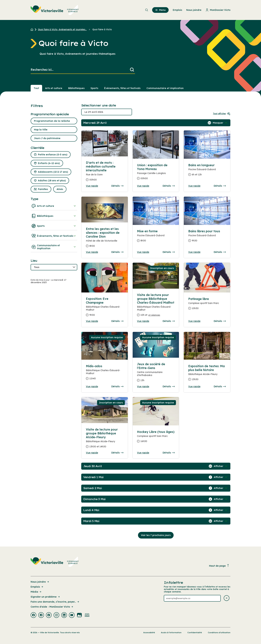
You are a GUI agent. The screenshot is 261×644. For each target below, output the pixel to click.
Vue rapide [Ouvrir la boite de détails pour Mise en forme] (143, 252)
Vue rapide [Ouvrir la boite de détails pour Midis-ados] (92, 386)
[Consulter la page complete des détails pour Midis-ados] (105, 374)
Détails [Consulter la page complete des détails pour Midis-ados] (117, 386)
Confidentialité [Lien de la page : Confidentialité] (195, 633)
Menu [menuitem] (160, 10)
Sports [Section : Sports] (94, 88)
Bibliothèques (54, 216)
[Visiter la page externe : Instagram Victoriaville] (56, 615)
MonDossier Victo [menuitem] (218, 10)
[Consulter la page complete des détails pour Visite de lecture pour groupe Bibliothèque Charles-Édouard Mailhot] (156, 306)
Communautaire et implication (54, 247)
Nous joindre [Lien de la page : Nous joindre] (40, 582)
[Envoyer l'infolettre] (227, 598)
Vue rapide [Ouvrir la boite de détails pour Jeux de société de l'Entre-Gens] (143, 386)
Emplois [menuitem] (177, 10)
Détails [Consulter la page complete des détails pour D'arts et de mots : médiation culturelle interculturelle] (117, 186)
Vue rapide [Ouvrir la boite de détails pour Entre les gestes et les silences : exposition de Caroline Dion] (92, 252)
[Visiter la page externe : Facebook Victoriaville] (33, 615)
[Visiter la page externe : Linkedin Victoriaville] (64, 615)
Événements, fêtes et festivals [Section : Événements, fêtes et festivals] (122, 88)
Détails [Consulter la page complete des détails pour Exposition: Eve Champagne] (117, 321)
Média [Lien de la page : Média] (36, 592)
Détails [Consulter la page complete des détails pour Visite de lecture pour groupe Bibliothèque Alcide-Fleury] (117, 453)
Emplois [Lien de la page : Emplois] (37, 587)
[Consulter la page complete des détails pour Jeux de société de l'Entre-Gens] (156, 374)
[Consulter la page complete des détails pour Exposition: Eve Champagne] (105, 308)
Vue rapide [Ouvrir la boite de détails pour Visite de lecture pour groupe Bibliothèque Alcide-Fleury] (92, 453)
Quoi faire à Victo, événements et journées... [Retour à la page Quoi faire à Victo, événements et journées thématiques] (62, 29)
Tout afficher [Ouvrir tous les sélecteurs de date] (222, 114)
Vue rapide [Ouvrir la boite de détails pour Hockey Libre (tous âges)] (143, 453)
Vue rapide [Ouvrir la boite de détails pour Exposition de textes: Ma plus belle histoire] (194, 386)
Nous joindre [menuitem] (194, 10)
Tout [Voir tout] (36, 88)
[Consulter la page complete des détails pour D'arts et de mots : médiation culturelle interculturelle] (105, 173)
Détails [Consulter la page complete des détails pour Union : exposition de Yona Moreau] (169, 186)
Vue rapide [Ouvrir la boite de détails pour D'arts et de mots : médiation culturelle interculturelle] (92, 186)
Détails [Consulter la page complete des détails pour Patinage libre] (220, 321)
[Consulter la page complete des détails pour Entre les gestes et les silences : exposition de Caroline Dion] (105, 239)
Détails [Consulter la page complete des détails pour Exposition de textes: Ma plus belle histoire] (220, 386)
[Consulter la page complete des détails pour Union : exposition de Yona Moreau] (156, 173)
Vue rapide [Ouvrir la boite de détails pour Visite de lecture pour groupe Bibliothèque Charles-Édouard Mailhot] (143, 321)
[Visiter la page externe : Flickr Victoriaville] (79, 615)
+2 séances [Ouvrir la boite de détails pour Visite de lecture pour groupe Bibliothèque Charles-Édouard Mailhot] (154, 315)
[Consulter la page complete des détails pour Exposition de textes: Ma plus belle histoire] (207, 374)
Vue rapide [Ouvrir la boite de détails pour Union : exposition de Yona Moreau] (143, 186)
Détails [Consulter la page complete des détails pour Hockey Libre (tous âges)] (169, 453)
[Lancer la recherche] (132, 70)
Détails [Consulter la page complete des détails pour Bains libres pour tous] (220, 252)
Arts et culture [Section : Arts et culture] (54, 88)
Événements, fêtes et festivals (54, 236)
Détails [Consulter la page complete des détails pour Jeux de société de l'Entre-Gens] (169, 386)
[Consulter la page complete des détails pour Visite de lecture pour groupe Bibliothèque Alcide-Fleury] (105, 439)
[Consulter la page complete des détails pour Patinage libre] (207, 305)
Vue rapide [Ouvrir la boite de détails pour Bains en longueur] (194, 186)
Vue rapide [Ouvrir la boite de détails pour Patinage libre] (194, 321)
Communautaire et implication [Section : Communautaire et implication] (165, 88)
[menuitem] (55, 10)
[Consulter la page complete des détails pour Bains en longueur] (207, 171)
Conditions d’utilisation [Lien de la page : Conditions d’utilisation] (219, 633)
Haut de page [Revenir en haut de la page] (219, 566)
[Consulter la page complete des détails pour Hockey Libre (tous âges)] (156, 438)
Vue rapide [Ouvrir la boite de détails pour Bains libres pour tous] (194, 252)
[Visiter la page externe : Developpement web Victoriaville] (87, 615)
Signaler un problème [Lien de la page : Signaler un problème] (45, 597)
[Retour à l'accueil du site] (33, 29)
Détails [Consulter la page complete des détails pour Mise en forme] (169, 252)
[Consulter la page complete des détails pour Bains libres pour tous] (207, 237)
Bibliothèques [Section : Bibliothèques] (76, 88)
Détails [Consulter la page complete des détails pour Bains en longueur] (220, 186)
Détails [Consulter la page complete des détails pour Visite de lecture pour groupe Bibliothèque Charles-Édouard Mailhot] (169, 321)
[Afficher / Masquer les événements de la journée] (220, 123)
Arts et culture (54, 206)
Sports (54, 226)
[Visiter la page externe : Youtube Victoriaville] (72, 615)
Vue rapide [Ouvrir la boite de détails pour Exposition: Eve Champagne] (92, 321)
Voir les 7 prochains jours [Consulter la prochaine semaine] (156, 535)
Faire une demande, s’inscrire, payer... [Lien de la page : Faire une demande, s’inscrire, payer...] (55, 602)
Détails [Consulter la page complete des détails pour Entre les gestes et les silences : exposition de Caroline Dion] (117, 252)
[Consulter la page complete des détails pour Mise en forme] (156, 237)
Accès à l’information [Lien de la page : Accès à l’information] (171, 633)
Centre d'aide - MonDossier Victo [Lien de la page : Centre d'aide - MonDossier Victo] (52, 607)
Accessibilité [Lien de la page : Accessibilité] (149, 633)
